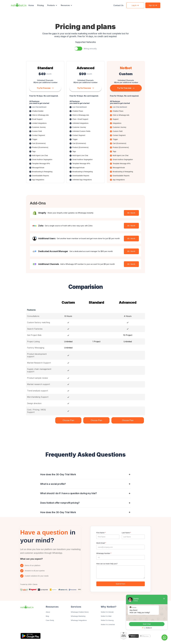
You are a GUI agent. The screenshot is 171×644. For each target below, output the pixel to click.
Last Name (126, 533)
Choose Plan (68, 420)
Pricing (40, 5)
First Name (101, 533)
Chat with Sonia (156, 637)
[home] (19, 5)
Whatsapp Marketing (78, 616)
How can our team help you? (107, 564)
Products (51, 5)
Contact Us (118, 5)
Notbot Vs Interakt (107, 612)
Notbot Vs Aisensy (107, 620)
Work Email (101, 543)
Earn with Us (136, 616)
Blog (47, 616)
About (48, 612)
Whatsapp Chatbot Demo (80, 612)
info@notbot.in (137, 612)
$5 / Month (131, 213)
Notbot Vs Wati (106, 616)
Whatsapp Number (104, 553)
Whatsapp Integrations (79, 620)
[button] (52, 5)
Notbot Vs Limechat (108, 624)
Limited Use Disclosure (140, 620)
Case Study (50, 620)
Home (31, 5)
